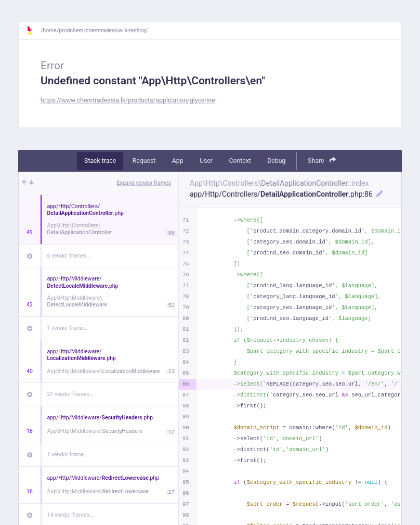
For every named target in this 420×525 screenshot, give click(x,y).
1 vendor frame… (67, 328)
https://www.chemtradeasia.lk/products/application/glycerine (128, 100)
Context (240, 161)
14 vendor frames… (70, 515)
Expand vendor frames (144, 183)
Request (144, 161)
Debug (276, 161)
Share (322, 161)
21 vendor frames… (70, 394)
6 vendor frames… (69, 256)
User (206, 161)
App (178, 161)
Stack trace (100, 161)
